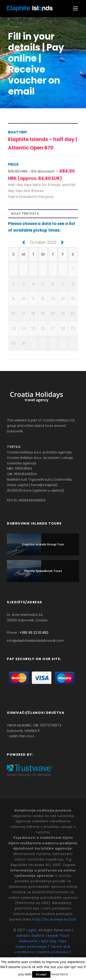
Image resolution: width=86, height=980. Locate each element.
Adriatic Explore (31, 936)
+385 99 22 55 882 (34, 633)
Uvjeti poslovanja (32, 947)
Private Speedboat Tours (43, 571)
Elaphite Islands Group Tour (43, 544)
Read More (60, 974)
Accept (41, 974)
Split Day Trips (54, 941)
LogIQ (31, 930)
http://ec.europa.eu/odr (54, 919)
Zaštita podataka (53, 952)
